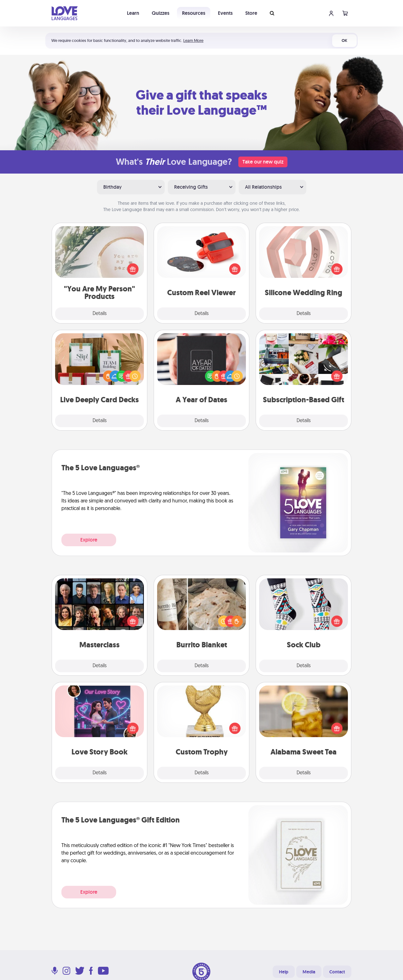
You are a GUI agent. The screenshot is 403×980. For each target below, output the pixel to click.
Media (309, 972)
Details (100, 314)
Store (251, 13)
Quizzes (161, 13)
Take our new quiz (263, 162)
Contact (337, 972)
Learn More (193, 40)
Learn (133, 13)
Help (284, 972)
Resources (194, 13)
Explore (89, 540)
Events (225, 13)
